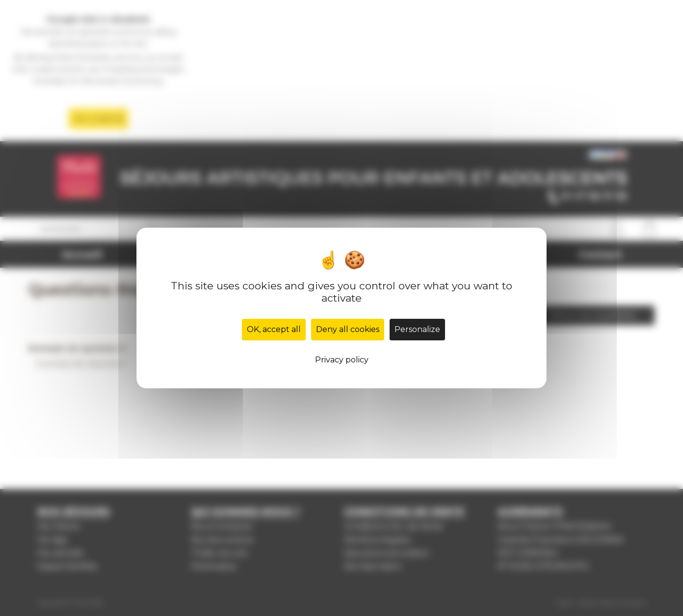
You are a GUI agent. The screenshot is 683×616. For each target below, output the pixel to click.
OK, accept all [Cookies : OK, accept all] (274, 329)
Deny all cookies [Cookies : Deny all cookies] (348, 329)
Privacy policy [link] (342, 360)
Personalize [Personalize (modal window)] (417, 329)
